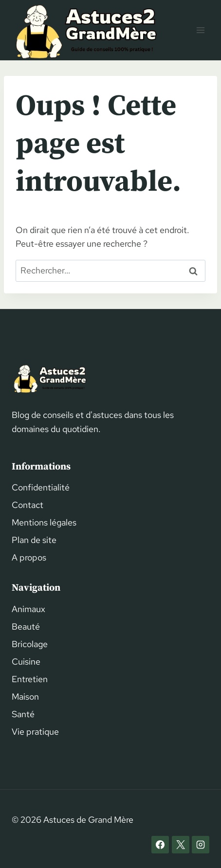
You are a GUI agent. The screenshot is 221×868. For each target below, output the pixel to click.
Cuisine (26, 661)
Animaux (28, 609)
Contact (28, 505)
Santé (23, 714)
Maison (25, 696)
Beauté (26, 626)
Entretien (30, 679)
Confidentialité (41, 487)
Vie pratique (35, 732)
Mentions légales (44, 522)
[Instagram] (201, 845)
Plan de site (34, 540)
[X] (181, 845)
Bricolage (30, 644)
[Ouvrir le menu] (200, 30)
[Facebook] (160, 845)
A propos (29, 557)
